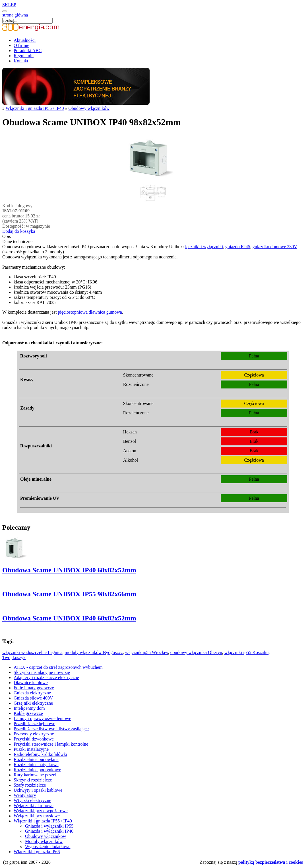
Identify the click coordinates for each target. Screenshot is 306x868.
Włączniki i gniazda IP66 (37, 852)
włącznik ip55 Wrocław (147, 652)
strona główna (15, 15)
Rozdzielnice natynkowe (36, 765)
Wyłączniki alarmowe (34, 806)
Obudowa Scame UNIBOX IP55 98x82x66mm (69, 594)
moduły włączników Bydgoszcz (94, 652)
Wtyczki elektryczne (32, 800)
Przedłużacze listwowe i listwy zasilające (51, 729)
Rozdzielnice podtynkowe (37, 770)
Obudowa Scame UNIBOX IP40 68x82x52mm (69, 570)
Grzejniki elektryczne (33, 703)
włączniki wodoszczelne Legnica (32, 652)
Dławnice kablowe (31, 683)
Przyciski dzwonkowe (34, 739)
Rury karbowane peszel (35, 775)
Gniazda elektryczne (32, 693)
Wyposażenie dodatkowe (48, 847)
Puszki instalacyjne (31, 749)
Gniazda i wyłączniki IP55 (49, 826)
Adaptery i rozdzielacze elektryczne (46, 677)
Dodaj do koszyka (19, 231)
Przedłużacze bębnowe (34, 724)
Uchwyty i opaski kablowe (38, 790)
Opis (7, 236)
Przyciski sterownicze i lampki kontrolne (51, 744)
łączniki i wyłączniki (204, 247)
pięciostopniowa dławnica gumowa (90, 312)
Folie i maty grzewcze (34, 688)
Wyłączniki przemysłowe (37, 816)
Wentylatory (25, 795)
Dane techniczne (17, 241)
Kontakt (21, 61)
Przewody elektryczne (34, 734)
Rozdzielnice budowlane (36, 759)
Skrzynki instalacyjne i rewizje (42, 672)
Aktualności (25, 40)
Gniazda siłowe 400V (33, 698)
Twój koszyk (14, 658)
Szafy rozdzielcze (30, 785)
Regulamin (24, 56)
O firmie (21, 45)
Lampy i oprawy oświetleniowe (42, 718)
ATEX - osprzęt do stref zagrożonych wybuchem (58, 667)
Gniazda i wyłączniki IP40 (49, 831)
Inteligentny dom (29, 708)
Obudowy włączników (89, 108)
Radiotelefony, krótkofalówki (40, 754)
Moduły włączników (44, 841)
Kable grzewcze (28, 713)
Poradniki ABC (28, 51)
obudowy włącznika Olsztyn (196, 652)
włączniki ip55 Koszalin (247, 652)
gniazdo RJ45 (238, 247)
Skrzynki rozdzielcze (33, 780)
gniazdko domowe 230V (275, 247)
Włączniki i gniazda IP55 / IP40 (35, 108)
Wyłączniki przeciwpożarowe (41, 811)
